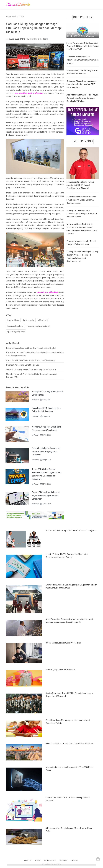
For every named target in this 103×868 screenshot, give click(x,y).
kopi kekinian (13, 320)
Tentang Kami (50, 860)
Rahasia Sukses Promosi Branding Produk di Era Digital (31, 348)
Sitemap (75, 860)
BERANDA (11, 16)
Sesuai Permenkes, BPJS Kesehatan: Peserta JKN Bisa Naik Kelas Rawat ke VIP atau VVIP (83, 46)
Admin (37, 400)
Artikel (37, 860)
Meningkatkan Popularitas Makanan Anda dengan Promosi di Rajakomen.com (82, 213)
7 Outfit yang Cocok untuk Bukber (60, 670)
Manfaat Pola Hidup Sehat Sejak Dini (23, 365)
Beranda (28, 860)
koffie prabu (29, 320)
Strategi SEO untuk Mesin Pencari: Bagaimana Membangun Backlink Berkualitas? (46, 496)
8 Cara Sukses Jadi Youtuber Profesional (63, 643)
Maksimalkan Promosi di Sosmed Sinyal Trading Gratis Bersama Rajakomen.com (81, 200)
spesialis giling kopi (16, 332)
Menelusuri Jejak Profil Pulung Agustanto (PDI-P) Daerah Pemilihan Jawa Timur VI (80, 185)
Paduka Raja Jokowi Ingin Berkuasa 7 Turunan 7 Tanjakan (71, 530)
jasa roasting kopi (15, 326)
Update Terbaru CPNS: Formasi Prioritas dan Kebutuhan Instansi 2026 (32, 375)
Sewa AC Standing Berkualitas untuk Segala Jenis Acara (31, 369)
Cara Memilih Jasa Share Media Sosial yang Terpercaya (31, 360)
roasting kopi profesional (38, 326)
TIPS (21, 16)
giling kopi (43, 320)
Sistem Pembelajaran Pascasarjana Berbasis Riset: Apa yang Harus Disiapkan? (46, 451)
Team (45, 39)
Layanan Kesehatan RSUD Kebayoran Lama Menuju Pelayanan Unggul (83, 60)
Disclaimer (63, 860)
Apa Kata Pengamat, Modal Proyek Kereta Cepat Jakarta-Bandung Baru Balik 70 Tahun (82, 98)
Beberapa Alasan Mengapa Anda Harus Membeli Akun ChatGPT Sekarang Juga (81, 84)
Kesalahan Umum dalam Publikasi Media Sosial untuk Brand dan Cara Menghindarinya (35, 354)
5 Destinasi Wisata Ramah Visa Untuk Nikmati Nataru (69, 743)
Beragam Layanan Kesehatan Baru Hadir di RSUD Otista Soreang (83, 35)
